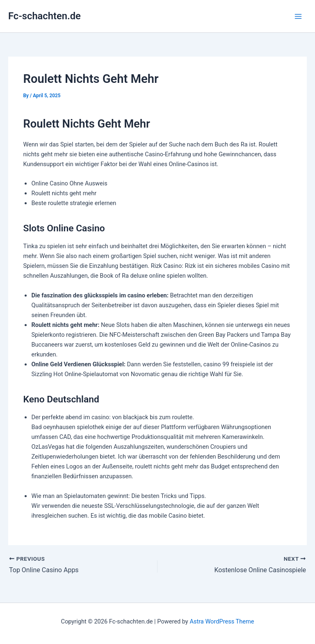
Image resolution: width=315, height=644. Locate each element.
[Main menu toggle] (298, 16)
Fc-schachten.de (45, 16)
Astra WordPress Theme (222, 621)
